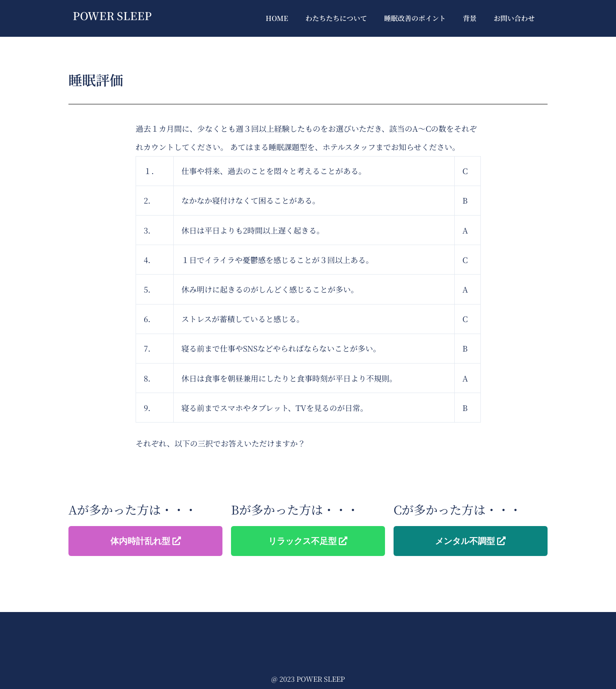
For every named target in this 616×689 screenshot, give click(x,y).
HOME (277, 18)
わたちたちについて (336, 18)
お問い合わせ (514, 18)
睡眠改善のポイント (415, 18)
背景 (470, 18)
